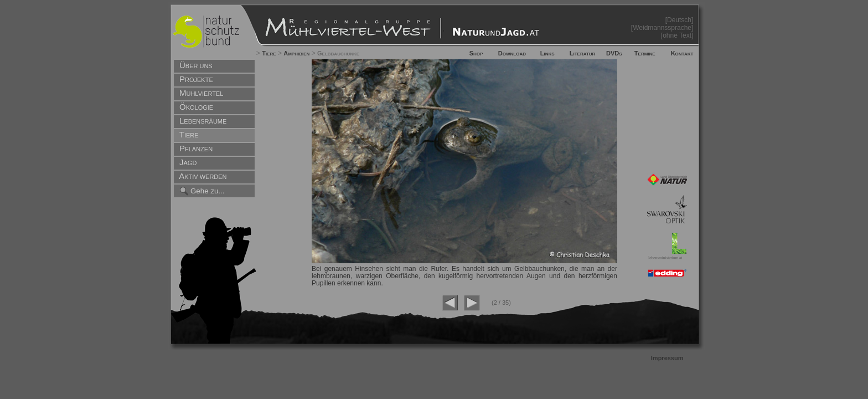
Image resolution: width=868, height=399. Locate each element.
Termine (645, 53)
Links (547, 53)
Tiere (269, 53)
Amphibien (296, 53)
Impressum (667, 358)
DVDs (614, 53)
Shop (476, 53)
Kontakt (682, 53)
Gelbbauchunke (338, 53)
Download (512, 53)
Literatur (583, 53)
